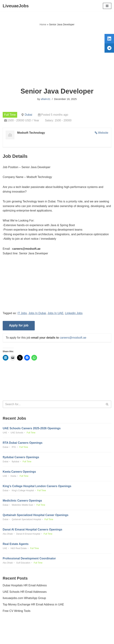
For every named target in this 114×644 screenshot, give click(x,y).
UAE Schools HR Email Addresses (25, 592)
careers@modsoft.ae (73, 338)
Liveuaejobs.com (43, 639)
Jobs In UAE (56, 313)
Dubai (28, 115)
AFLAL (77, 639)
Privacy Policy (12, 631)
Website (103, 133)
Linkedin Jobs (74, 313)
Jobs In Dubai (37, 313)
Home (43, 24)
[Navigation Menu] (107, 6)
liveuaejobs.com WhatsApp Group (24, 598)
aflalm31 (46, 99)
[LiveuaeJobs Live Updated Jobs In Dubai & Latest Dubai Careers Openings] (16, 6)
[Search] (53, 404)
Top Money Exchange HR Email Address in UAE (33, 604)
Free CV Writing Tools (17, 611)
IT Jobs (22, 313)
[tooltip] (109, 39)
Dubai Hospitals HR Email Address (25, 585)
